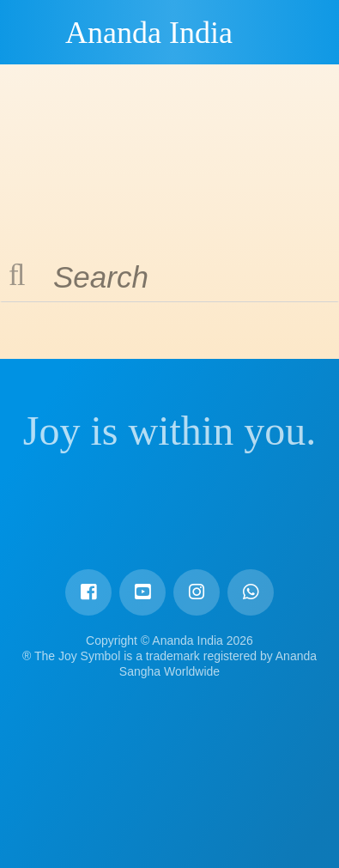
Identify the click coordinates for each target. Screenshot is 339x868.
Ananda (35, 32)
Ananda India (149, 33)
